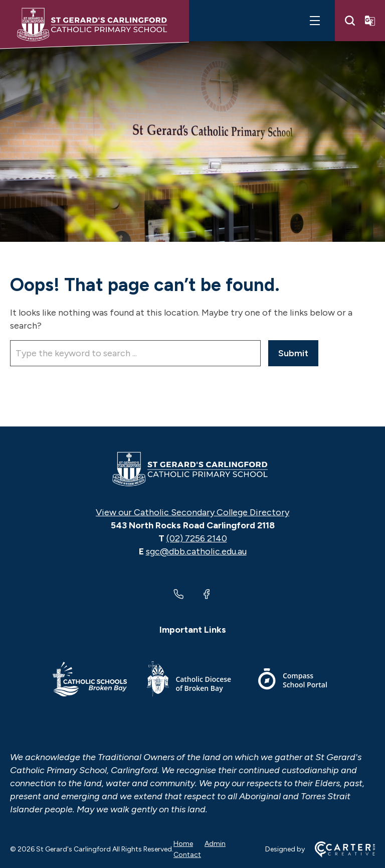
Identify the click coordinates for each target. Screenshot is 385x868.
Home (183, 844)
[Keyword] (135, 353)
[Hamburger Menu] (315, 21)
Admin (215, 844)
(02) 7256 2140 (197, 538)
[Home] (192, 469)
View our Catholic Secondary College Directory (192, 512)
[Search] (350, 21)
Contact (187, 855)
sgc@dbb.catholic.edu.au (196, 551)
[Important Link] (90, 681)
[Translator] (370, 21)
